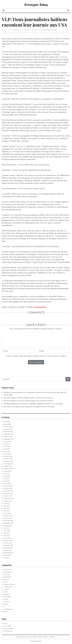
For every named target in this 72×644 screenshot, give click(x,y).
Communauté (8, 572)
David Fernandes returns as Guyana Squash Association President (28, 401)
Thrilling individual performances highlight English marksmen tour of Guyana (33, 404)
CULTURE (6, 575)
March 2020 (7, 538)
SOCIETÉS (7, 602)
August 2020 (7, 526)
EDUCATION (7, 577)
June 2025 (7, 446)
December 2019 (8, 545)
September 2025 (9, 439)
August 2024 (8, 471)
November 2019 (8, 548)
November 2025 (8, 434)
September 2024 (9, 469)
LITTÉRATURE (8, 587)
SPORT (6, 604)
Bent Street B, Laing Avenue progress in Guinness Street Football (29, 407)
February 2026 (8, 427)
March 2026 (7, 424)
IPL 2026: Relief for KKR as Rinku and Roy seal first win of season (28, 398)
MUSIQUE (7, 594)
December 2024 (8, 461)
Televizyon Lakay (36, 5)
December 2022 (8, 521)
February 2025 (8, 456)
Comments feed (8, 628)
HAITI (45, 30)
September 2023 (9, 498)
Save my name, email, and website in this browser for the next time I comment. (37, 356)
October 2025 (8, 437)
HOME (18, 637)
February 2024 (8, 486)
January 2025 (8, 459)
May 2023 (6, 508)
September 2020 (9, 523)
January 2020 (8, 543)
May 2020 (6, 533)
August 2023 (7, 501)
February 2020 (8, 540)
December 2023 (8, 491)
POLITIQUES (7, 597)
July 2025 (6, 444)
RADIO (6, 599)
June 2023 (7, 506)
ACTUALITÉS (7, 570)
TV (4, 607)
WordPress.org (8, 631)
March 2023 (7, 513)
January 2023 (8, 518)
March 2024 (7, 484)
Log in (5, 623)
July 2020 (6, 528)
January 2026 (8, 429)
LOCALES (6, 589)
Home (5, 582)
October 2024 (8, 466)
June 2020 (7, 531)
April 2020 (7, 535)
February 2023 (8, 516)
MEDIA (6, 592)
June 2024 (7, 476)
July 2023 (6, 503)
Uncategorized (8, 609)
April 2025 (7, 451)
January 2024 (8, 489)
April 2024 (7, 481)
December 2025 (8, 432)
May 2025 (6, 449)
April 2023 (7, 511)
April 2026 (7, 422)
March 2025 (7, 454)
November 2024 (8, 464)
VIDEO (6, 612)
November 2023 (8, 493)
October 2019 (7, 550)
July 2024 (7, 474)
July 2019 (6, 558)
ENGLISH (6, 579)
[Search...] (34, 379)
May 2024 (7, 479)
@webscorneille (40, 307)
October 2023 (8, 496)
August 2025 (7, 442)
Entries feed (7, 626)
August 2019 (7, 555)
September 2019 (8, 553)
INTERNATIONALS (9, 584)
